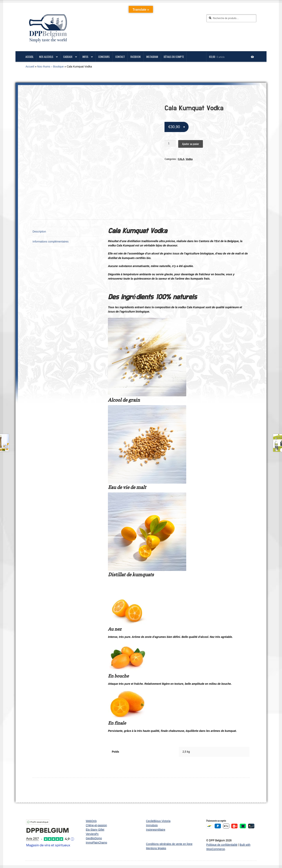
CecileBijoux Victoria (158, 821)
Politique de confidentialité (222, 845)
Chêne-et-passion (96, 825)
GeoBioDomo (94, 838)
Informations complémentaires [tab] (51, 242)
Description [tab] (39, 232)
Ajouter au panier (191, 144)
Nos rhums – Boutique (51, 67)
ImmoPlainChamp (96, 843)
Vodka (189, 159)
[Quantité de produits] (170, 143)
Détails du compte (174, 57)
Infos (85, 57)
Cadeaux (68, 57)
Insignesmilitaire (156, 830)
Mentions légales (156, 848)
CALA (181, 159)
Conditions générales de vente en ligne (169, 844)
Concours (104, 57)
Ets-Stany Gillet (95, 830)
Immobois (152, 825)
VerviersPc (92, 834)
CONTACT (120, 57)
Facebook (136, 57)
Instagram (152, 57)
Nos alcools (46, 57)
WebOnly (91, 821)
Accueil (30, 67)
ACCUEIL (29, 57)
